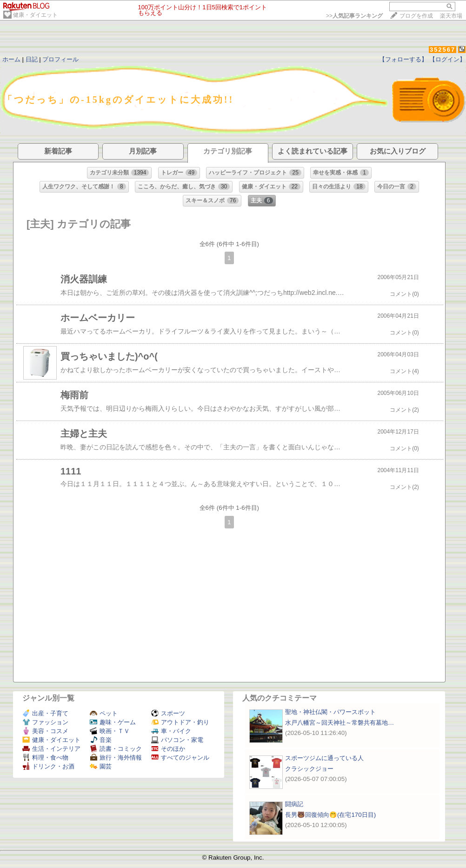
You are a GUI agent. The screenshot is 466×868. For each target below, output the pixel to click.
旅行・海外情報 (116, 758)
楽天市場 (451, 16)
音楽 (101, 740)
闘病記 (294, 804)
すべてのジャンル (180, 758)
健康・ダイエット (35, 15)
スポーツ (168, 713)
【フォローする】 (403, 59)
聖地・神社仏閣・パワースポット (330, 712)
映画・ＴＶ (110, 731)
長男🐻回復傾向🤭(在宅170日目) (330, 815)
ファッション (45, 722)
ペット (104, 713)
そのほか (168, 749)
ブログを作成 (416, 16)
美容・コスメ (45, 731)
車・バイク (171, 731)
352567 (443, 50)
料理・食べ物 (45, 758)
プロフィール (60, 59)
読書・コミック (116, 749)
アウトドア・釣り (180, 722)
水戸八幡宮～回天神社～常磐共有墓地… (340, 723)
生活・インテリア (51, 749)
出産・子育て (45, 713)
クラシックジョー (309, 769)
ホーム (11, 59)
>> (354, 16)
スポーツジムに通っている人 (324, 758)
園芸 (101, 766)
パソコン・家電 (177, 740)
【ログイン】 (447, 59)
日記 (32, 59)
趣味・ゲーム (113, 722)
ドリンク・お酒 (48, 766)
